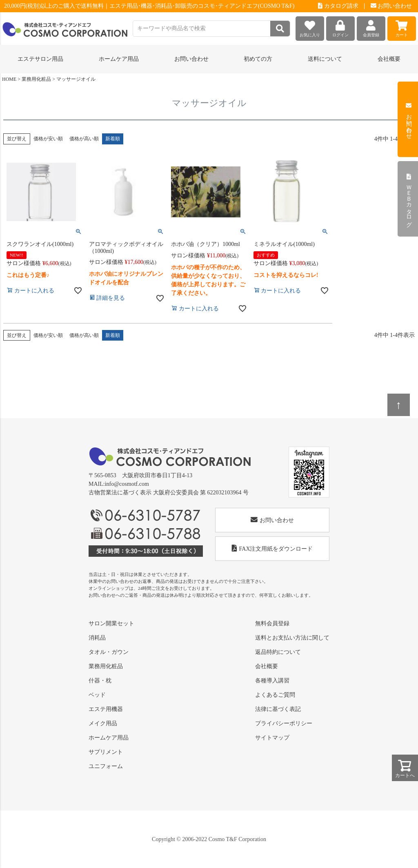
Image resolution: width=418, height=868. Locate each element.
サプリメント (106, 752)
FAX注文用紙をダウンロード (272, 548)
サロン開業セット (111, 623)
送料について (325, 59)
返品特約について (278, 652)
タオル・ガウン (109, 652)
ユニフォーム (106, 766)
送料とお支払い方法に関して (292, 638)
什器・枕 (100, 681)
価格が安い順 (48, 139)
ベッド (97, 695)
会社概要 (389, 59)
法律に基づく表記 (278, 709)
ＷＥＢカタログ (409, 199)
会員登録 (371, 27)
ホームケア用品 (109, 738)
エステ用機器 (106, 709)
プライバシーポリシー (284, 723)
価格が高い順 (84, 139)
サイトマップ (272, 738)
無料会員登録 (272, 623)
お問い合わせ (391, 6)
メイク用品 (103, 723)
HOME (9, 79)
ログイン (340, 27)
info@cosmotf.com (127, 484)
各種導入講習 (272, 681)
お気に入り (310, 27)
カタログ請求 (338, 6)
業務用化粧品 (36, 79)
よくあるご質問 (275, 695)
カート (402, 27)
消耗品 (97, 638)
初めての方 (258, 59)
